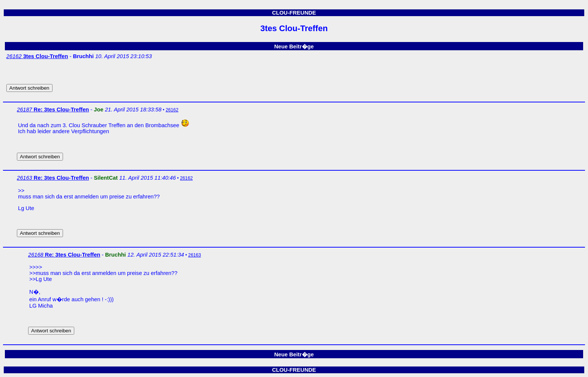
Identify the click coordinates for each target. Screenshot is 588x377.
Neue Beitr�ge (294, 47)
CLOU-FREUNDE (294, 13)
